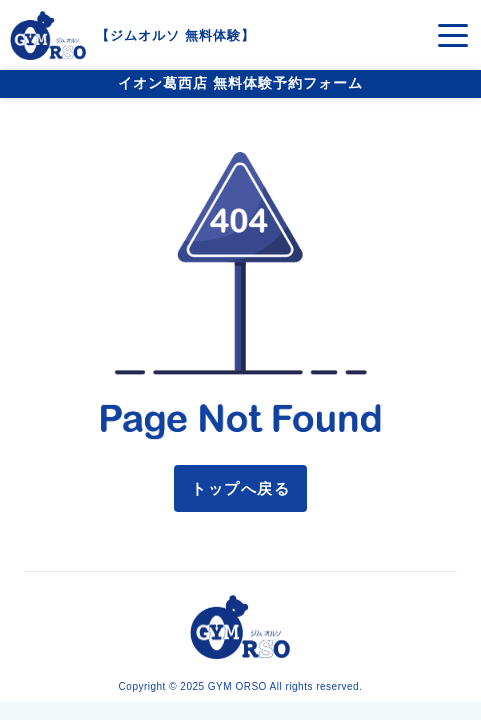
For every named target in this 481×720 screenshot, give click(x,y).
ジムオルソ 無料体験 (175, 35)
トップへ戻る (240, 488)
